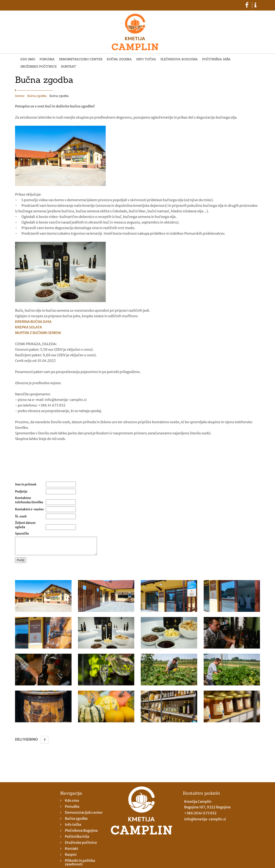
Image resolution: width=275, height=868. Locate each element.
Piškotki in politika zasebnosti (80, 862)
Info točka (146, 59)
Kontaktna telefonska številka (29, 500)
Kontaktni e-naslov (29, 509)
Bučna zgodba (119, 59)
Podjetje (21, 491)
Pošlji (21, 560)
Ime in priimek (26, 484)
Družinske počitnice (39, 67)
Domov (20, 96)
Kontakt (69, 67)
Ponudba (47, 59)
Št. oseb (21, 516)
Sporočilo (22, 534)
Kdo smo (28, 59)
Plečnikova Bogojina (179, 59)
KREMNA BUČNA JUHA (33, 322)
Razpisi (71, 854)
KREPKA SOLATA (28, 327)
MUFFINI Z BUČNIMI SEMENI (38, 333)
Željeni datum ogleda (25, 525)
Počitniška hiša (216, 59)
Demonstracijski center (81, 59)
